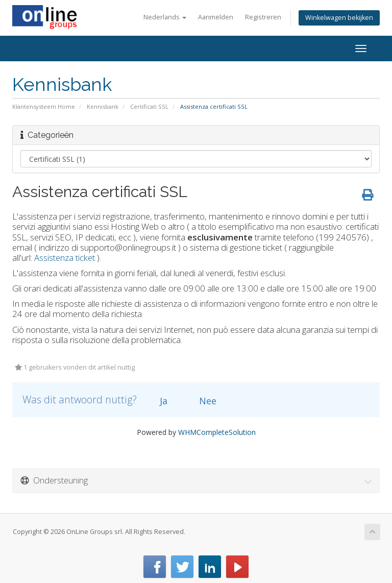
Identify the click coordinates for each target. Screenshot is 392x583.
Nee (202, 401)
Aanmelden (216, 17)
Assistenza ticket (65, 258)
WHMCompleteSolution (217, 432)
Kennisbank (103, 106)
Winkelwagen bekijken (339, 18)
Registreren (263, 17)
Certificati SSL (149, 106)
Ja (158, 401)
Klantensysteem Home (44, 106)
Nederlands (165, 17)
